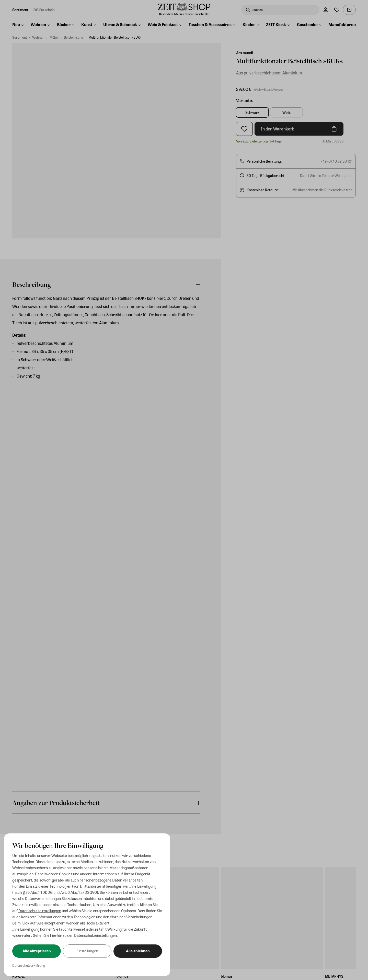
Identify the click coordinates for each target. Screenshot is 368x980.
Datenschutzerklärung (29, 965)
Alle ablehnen (138, 951)
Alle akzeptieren (37, 951)
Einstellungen (87, 951)
